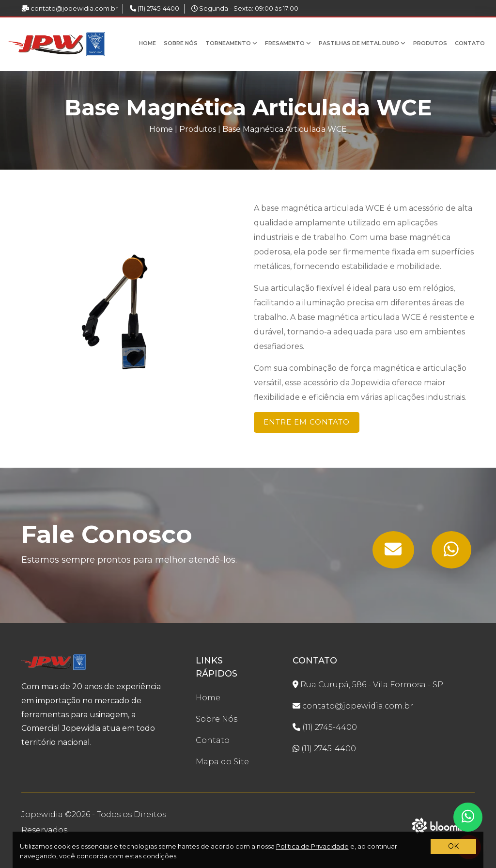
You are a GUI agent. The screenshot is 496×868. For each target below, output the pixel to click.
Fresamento (288, 43)
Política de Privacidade (312, 846)
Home (147, 43)
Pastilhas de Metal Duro (362, 43)
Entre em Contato (307, 422)
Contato (470, 43)
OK (453, 846)
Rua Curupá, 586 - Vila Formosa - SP (368, 685)
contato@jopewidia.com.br (70, 8)
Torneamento (231, 43)
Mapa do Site (222, 762)
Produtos (430, 43)
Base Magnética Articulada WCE (285, 129)
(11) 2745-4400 (155, 8)
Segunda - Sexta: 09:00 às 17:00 (245, 8)
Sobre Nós (181, 43)
